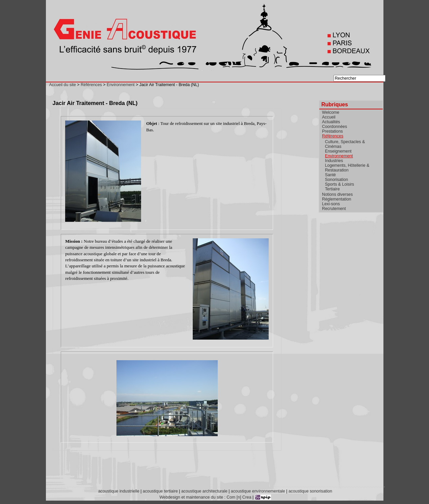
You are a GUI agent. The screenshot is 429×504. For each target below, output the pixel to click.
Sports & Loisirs (340, 184)
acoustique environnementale (258, 491)
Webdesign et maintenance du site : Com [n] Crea (205, 497)
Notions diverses (337, 194)
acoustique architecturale (204, 491)
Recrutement (334, 209)
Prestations (332, 131)
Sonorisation (337, 180)
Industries (334, 161)
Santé (330, 175)
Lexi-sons (331, 204)
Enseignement (338, 151)
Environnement (121, 85)
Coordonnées (334, 127)
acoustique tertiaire (160, 491)
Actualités (331, 122)
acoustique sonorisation (310, 491)
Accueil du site (63, 85)
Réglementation (337, 199)
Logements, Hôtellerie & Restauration (347, 168)
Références (91, 85)
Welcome (331, 112)
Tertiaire (332, 189)
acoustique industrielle (119, 491)
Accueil (329, 117)
